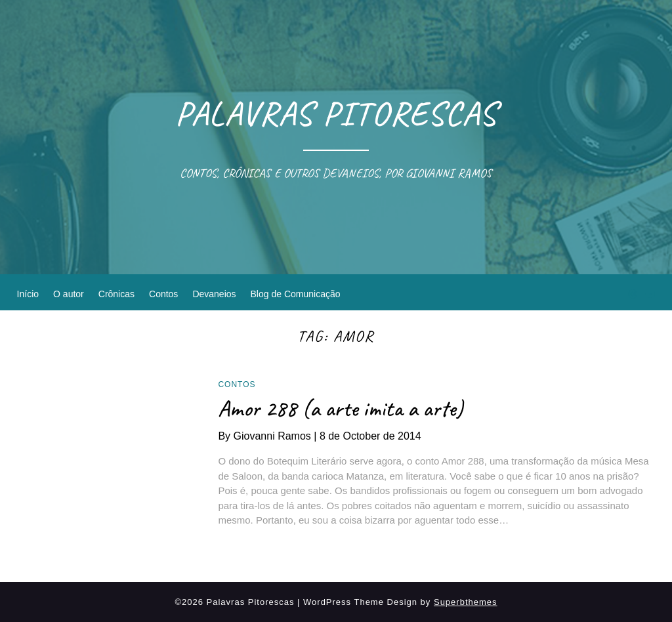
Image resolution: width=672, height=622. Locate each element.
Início (28, 294)
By (268, 436)
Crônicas (116, 294)
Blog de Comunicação (296, 294)
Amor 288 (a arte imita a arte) (341, 408)
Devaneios (214, 294)
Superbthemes (466, 602)
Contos (163, 294)
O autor (69, 294)
